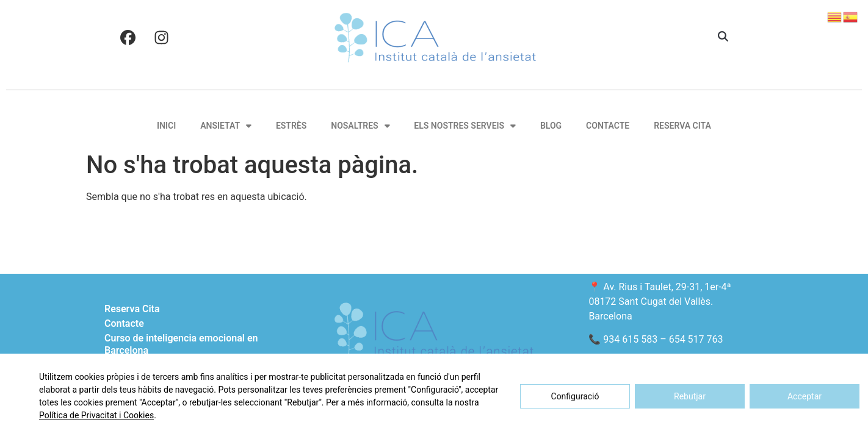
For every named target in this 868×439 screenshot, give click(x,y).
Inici (166, 126)
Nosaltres (360, 126)
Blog (551, 126)
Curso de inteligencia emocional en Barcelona (181, 344)
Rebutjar (690, 396)
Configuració (575, 396)
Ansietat (226, 126)
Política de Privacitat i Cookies (96, 415)
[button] (723, 37)
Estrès (291, 126)
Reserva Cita (682, 126)
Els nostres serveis (465, 126)
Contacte (608, 126)
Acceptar (805, 396)
